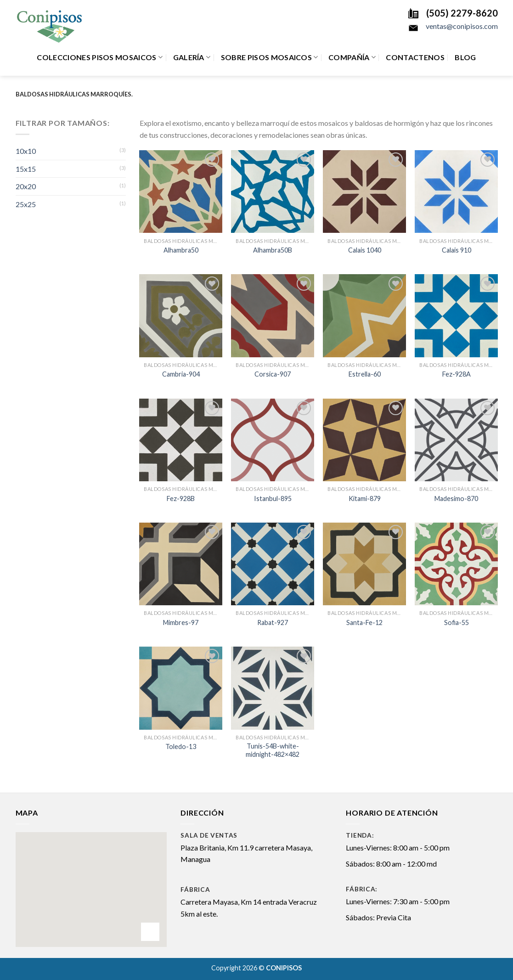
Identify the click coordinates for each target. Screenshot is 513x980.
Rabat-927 (273, 622)
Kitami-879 (365, 498)
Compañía (352, 57)
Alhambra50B (273, 250)
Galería (192, 57)
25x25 (26, 204)
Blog (465, 57)
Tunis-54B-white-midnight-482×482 (273, 750)
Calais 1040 (365, 250)
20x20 (26, 186)
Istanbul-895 (273, 498)
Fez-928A (457, 374)
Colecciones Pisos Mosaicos (100, 57)
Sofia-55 (457, 622)
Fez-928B (181, 498)
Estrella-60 (365, 374)
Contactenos (415, 57)
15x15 (26, 169)
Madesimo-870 (456, 498)
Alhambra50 (181, 250)
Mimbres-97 (181, 622)
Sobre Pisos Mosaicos (270, 57)
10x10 (26, 151)
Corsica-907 (273, 374)
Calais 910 (457, 250)
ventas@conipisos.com (462, 26)
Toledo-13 (181, 746)
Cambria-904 (181, 374)
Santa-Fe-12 (364, 622)
